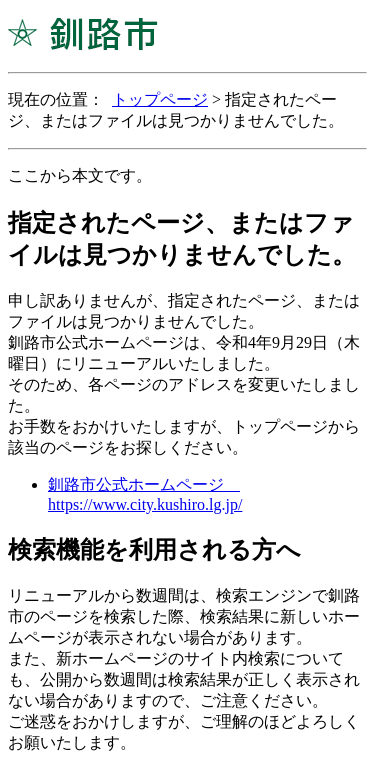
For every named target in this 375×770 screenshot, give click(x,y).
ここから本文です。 (80, 175)
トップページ (160, 99)
